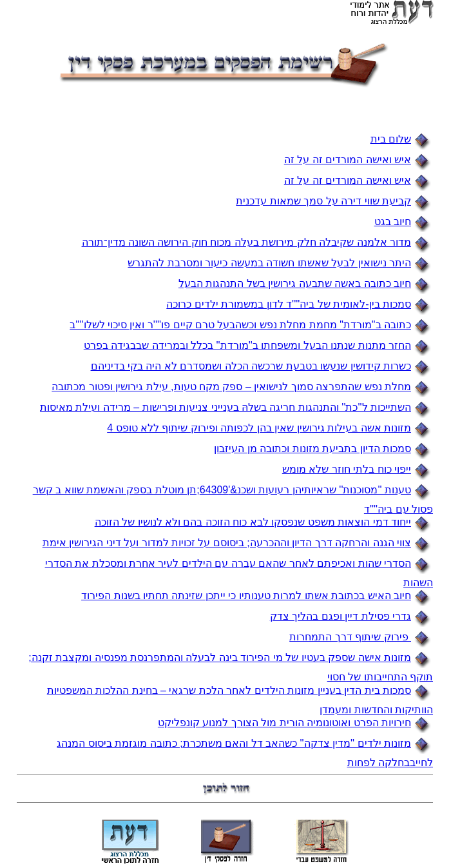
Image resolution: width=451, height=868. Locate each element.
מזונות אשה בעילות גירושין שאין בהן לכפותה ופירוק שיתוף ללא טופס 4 (259, 428)
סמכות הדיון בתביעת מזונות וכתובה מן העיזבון (312, 449)
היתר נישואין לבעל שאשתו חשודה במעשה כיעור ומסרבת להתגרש (269, 263)
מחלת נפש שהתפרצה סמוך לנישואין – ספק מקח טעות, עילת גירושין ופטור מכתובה (231, 387)
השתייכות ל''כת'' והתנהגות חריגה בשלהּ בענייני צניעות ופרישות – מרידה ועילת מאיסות (225, 407)
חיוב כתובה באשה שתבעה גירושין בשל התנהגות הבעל (295, 283)
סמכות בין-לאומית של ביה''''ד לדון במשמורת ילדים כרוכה (289, 304)
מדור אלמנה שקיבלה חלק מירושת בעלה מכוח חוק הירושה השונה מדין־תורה (246, 242)
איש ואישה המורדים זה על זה (348, 160)
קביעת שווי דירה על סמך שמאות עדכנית (323, 201)
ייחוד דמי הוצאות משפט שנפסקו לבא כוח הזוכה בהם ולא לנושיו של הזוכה (253, 522)
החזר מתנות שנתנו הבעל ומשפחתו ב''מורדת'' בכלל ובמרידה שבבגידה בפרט (247, 345)
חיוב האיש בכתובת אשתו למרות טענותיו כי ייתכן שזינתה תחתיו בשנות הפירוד (246, 596)
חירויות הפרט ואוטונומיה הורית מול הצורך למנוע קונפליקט (284, 723)
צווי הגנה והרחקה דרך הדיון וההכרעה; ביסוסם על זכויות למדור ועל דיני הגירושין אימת (227, 543)
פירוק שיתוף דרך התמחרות (350, 637)
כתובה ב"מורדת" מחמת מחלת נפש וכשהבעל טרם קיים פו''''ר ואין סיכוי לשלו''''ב (240, 325)
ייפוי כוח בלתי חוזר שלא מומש (347, 469)
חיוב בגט (393, 222)
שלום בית (391, 139)
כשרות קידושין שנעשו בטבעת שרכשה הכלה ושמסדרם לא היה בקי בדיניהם (251, 366)
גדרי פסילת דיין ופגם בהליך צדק (341, 616)
